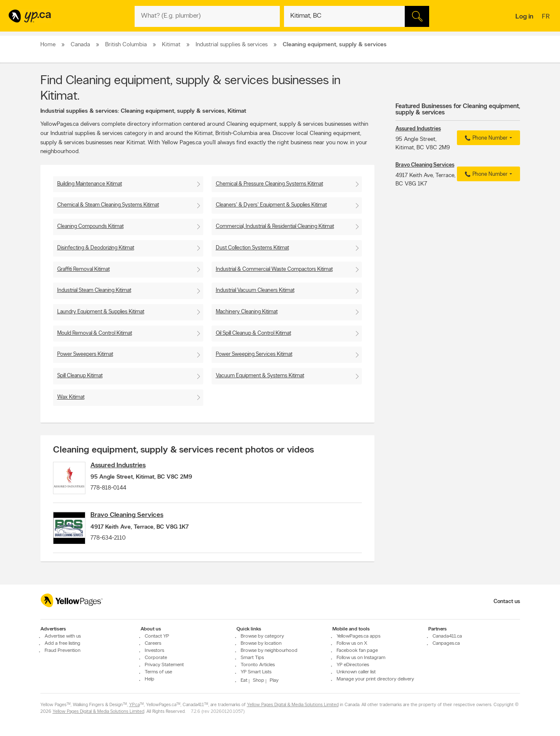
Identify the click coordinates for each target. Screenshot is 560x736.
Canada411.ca (447, 636)
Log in (524, 17)
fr (547, 17)
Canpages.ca (446, 643)
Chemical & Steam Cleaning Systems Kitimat (108, 205)
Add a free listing (62, 643)
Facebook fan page (357, 651)
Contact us (507, 602)
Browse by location (261, 643)
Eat (244, 680)
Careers (153, 643)
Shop (259, 680)
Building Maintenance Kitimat (90, 184)
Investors (154, 651)
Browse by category (262, 636)
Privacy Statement (164, 665)
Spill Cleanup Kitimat (80, 376)
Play (274, 680)
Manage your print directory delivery (375, 679)
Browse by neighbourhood (269, 651)
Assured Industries (127, 466)
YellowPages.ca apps (358, 636)
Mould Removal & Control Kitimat (95, 333)
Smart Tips (252, 658)
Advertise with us (63, 636)
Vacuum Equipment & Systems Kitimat (260, 376)
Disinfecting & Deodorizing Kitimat (96, 248)
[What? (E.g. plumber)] (207, 16)
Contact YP (157, 636)
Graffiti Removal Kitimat (84, 269)
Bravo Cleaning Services (136, 521)
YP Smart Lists (256, 672)
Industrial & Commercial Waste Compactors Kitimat (274, 269)
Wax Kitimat (71, 397)
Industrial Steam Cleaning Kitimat (94, 290)
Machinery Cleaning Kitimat (247, 312)
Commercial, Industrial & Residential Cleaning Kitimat (275, 226)
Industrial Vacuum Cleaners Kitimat (255, 290)
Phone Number (485, 138)
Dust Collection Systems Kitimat (252, 248)
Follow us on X (352, 643)
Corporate (156, 658)
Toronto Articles (258, 665)
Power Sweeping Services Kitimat (254, 354)
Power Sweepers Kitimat (85, 354)
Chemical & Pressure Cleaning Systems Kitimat (269, 184)
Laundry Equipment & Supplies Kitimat (101, 312)
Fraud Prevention (62, 651)
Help (150, 679)
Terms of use (158, 672)
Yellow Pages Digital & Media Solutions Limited (293, 705)
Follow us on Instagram (361, 658)
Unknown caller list (356, 672)
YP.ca (134, 705)
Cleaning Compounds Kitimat (90, 226)
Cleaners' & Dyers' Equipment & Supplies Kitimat (271, 205)
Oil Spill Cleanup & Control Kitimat (253, 333)
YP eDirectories (353, 665)
